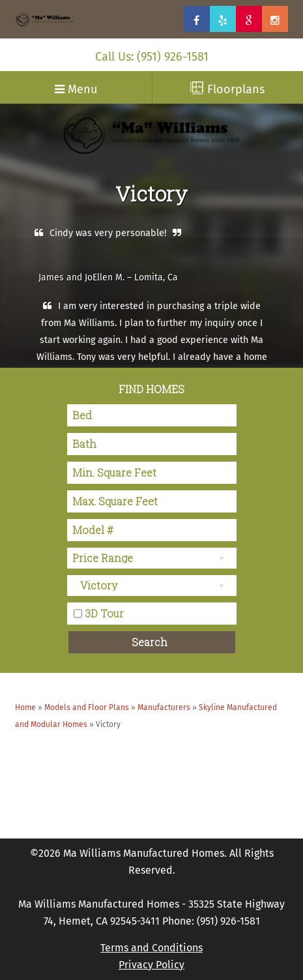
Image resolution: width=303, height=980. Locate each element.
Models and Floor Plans (87, 707)
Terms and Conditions (151, 948)
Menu (76, 89)
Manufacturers (164, 707)
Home (25, 707)
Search (150, 642)
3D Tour (104, 613)
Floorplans (227, 89)
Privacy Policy (151, 965)
